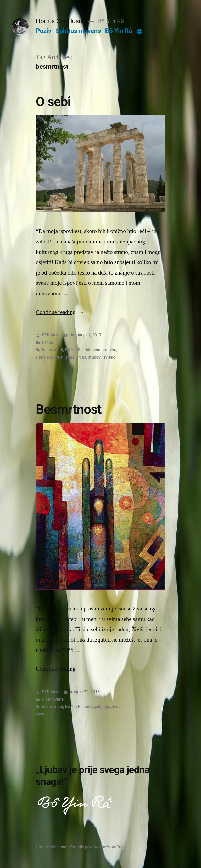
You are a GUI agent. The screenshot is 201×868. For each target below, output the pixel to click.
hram (59, 357)
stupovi (95, 357)
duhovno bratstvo (100, 350)
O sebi (53, 102)
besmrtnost (53, 350)
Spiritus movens (78, 31)
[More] (139, 32)
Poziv (44, 31)
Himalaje (44, 357)
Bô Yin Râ (118, 31)
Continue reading (60, 312)
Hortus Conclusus (61, 21)
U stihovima (53, 699)
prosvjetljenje (97, 707)
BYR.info (50, 335)
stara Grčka (76, 357)
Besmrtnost (69, 409)
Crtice (48, 342)
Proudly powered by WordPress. (99, 847)
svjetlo (109, 357)
